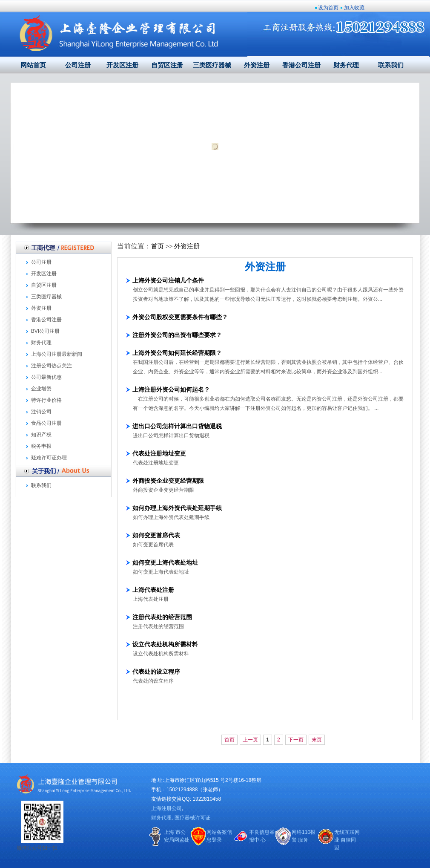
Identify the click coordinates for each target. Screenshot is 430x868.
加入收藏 (354, 8)
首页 (158, 246)
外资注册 (257, 65)
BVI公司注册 (45, 331)
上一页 (250, 740)
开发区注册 (122, 65)
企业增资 (41, 389)
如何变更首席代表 (156, 535)
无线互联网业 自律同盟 (347, 840)
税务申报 (41, 446)
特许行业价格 (46, 400)
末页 (317, 740)
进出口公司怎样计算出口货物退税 (177, 426)
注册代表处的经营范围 (162, 617)
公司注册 (78, 65)
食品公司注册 (46, 423)
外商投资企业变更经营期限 (168, 481)
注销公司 (41, 412)
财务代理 (346, 65)
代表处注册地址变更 (159, 453)
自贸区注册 (167, 65)
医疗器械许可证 (192, 818)
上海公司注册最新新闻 (57, 354)
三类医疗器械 (212, 65)
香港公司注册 (301, 65)
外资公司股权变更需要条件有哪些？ (180, 317)
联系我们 (391, 65)
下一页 (296, 740)
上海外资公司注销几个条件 (168, 280)
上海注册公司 (166, 808)
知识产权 (41, 435)
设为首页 (328, 8)
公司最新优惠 (46, 377)
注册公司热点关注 (52, 366)
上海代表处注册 (153, 590)
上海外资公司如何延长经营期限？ (177, 353)
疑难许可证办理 (49, 458)
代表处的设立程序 (156, 672)
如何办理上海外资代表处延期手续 (177, 508)
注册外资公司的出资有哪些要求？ (177, 335)
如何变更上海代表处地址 (165, 562)
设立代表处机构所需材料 (165, 644)
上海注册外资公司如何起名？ (171, 389)
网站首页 (33, 65)
